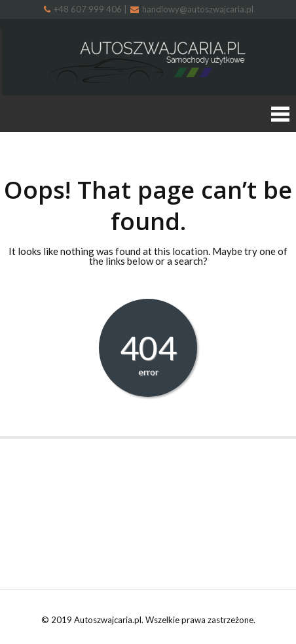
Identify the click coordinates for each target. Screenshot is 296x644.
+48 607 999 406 (84, 9)
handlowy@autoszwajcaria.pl (192, 9)
